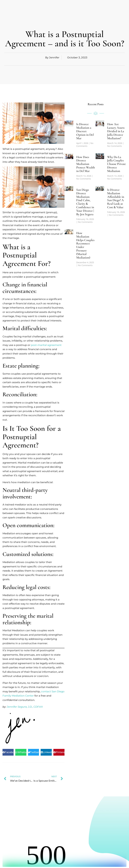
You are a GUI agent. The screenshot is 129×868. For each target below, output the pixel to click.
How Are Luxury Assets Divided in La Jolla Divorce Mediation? (116, 131)
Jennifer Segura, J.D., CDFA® (25, 707)
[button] (8, 752)
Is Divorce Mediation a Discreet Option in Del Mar (85, 131)
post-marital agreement (46, 345)
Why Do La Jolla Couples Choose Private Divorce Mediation (116, 164)
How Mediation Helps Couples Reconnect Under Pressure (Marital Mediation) (85, 245)
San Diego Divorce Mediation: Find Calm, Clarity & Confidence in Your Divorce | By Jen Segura (85, 202)
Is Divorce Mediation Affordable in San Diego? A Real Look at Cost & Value (116, 198)
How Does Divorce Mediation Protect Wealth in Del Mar (86, 164)
